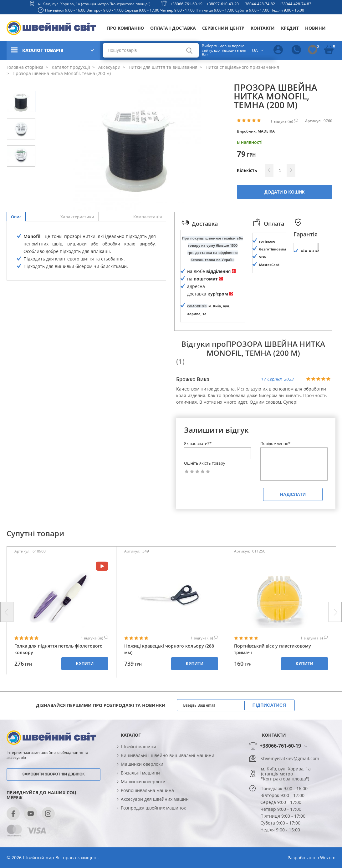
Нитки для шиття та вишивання (162, 67)
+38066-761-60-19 (186, 4)
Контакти (263, 28)
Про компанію (125, 28)
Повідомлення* (275, 465)
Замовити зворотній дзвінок (53, 795)
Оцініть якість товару (205, 484)
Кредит (290, 28)
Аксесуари (109, 67)
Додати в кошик (285, 192)
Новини (315, 28)
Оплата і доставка (173, 28)
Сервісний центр (223, 28)
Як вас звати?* (198, 465)
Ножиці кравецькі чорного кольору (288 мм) (169, 670)
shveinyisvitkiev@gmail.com (290, 780)
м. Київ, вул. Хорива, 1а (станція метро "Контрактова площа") (94, 4)
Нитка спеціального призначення (242, 67)
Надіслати (293, 516)
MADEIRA (266, 131)
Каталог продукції (70, 67)
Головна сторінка (25, 67)
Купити (85, 685)
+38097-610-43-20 (223, 4)
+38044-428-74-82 (259, 4)
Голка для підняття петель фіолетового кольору (59, 670)
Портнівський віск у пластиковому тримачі (273, 670)
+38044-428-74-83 (295, 4)
